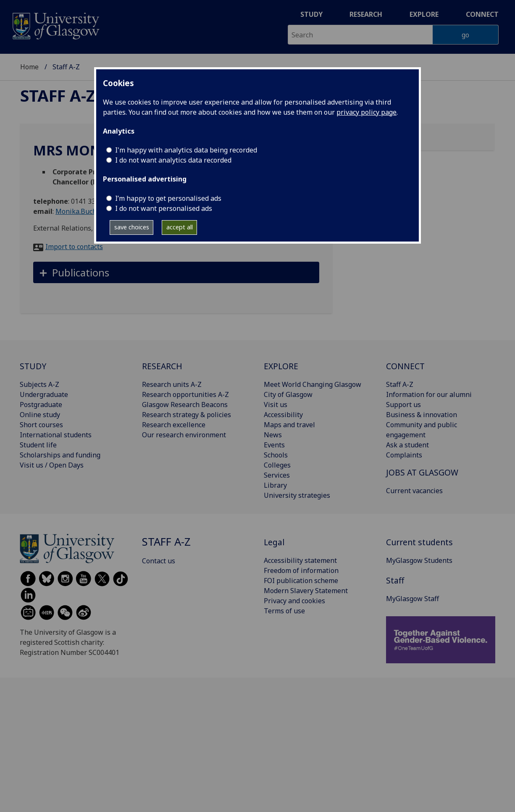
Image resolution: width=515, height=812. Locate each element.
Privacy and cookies (294, 601)
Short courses (41, 425)
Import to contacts (74, 247)
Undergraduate (44, 394)
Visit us (276, 405)
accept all (180, 227)
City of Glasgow (288, 394)
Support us (403, 405)
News (273, 435)
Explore (424, 14)
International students (56, 435)
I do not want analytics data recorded (173, 160)
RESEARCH (162, 366)
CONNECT (405, 366)
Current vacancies (414, 491)
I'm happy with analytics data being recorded (186, 150)
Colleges (277, 465)
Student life (38, 445)
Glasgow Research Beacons (185, 405)
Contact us (159, 561)
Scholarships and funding (60, 455)
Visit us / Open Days (52, 465)
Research (366, 14)
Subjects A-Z (39, 384)
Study (311, 14)
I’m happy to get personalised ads (168, 198)
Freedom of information (301, 570)
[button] (176, 272)
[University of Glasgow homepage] (55, 25)
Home (29, 67)
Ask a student (407, 445)
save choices (132, 227)
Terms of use (284, 611)
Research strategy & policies (187, 415)
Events (274, 445)
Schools (276, 455)
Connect (482, 14)
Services (277, 475)
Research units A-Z (172, 384)
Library (275, 485)
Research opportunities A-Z (185, 394)
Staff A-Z (58, 95)
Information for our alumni (429, 394)
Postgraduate (41, 405)
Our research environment (184, 435)
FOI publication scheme (301, 581)
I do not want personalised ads (164, 208)
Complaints (404, 455)
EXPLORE (281, 366)
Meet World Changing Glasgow (313, 384)
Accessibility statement (300, 560)
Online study (40, 415)
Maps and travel (289, 425)
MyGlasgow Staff (413, 599)
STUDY (33, 366)
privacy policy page (367, 112)
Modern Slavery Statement (306, 591)
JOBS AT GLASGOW (422, 472)
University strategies (297, 495)
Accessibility (283, 415)
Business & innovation (422, 415)
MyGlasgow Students (419, 560)
